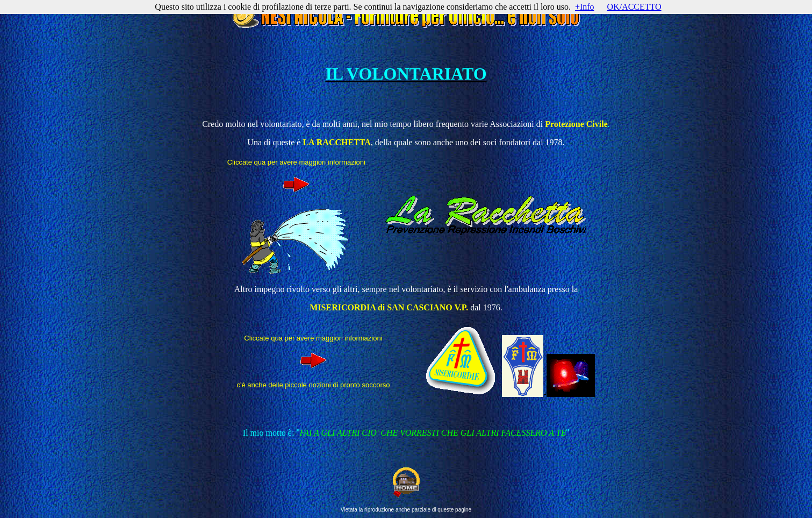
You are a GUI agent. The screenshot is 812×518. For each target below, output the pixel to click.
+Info (585, 7)
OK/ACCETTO (634, 7)
